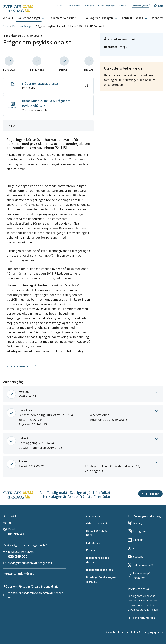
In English (89, 6)
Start (6, 26)
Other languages (107, 6)
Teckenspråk (74, 6)
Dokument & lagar (22, 26)
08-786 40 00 (18, 534)
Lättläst (59, 6)
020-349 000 (18, 556)
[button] (31, 18)
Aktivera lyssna (140, 6)
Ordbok (123, 6)
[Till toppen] (150, 494)
